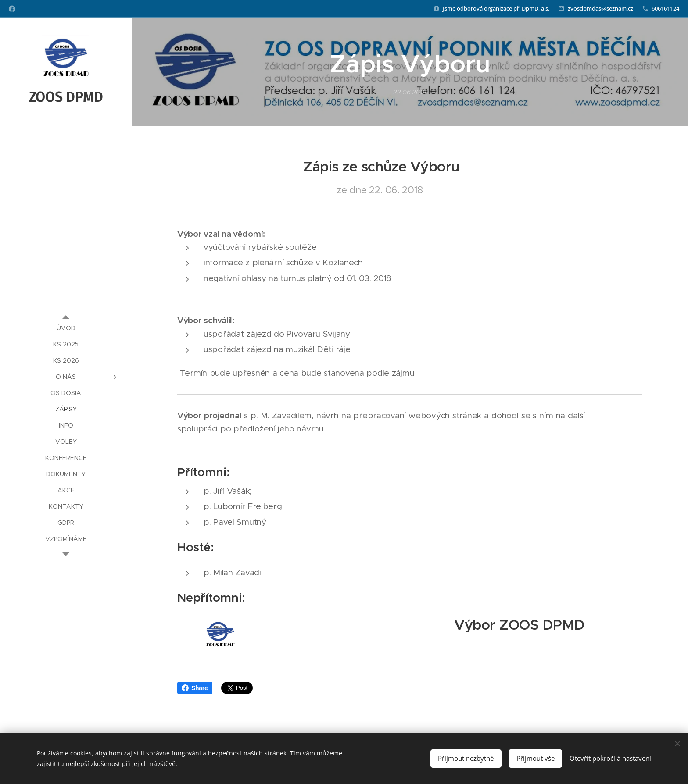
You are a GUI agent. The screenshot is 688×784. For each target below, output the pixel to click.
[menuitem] (66, 328)
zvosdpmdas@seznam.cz (600, 8)
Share (195, 688)
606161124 (665, 8)
